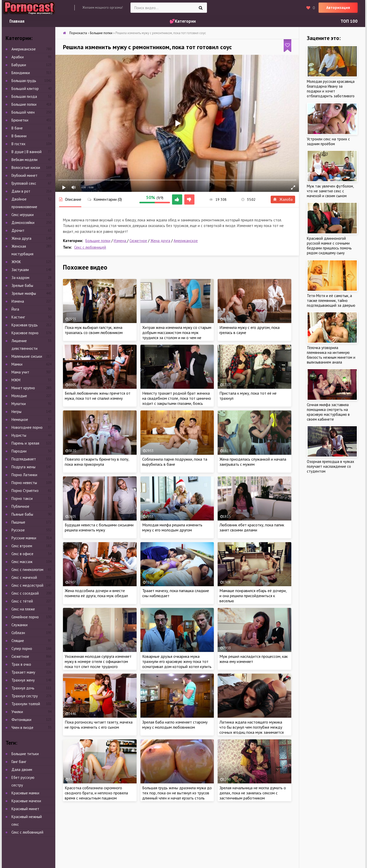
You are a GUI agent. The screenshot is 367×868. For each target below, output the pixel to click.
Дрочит (18, 230)
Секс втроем (22, 546)
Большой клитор (25, 89)
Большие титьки (25, 754)
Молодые (19, 396)
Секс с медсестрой (27, 585)
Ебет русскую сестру (23, 781)
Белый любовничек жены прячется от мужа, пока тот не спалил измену (98, 396)
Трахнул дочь (23, 688)
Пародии (19, 451)
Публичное (20, 506)
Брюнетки (20, 120)
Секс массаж (22, 562)
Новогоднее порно (27, 427)
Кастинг (18, 317)
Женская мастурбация (22, 250)
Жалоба (283, 199)
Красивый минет (25, 809)
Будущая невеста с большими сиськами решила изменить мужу (99, 527)
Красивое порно (25, 333)
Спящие (18, 641)
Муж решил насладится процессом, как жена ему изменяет (254, 659)
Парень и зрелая (25, 443)
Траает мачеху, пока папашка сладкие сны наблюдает (176, 593)
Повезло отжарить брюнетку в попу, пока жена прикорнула (97, 462)
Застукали (20, 270)
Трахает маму (23, 672)
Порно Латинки (24, 475)
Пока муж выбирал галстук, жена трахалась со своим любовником (94, 330)
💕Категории (183, 21)
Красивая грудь (25, 325)
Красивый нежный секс (27, 820)
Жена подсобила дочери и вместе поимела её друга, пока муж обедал (96, 593)
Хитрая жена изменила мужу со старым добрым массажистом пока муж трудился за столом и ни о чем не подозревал (177, 335)
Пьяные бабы (22, 514)
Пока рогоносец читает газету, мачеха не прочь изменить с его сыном (99, 725)
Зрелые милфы (24, 293)
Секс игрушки (23, 215)
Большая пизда (24, 96)
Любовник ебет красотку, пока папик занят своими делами (252, 527)
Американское (186, 241)
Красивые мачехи (26, 801)
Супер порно (22, 649)
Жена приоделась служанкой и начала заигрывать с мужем (253, 462)
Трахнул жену (23, 680)
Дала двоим (22, 770)
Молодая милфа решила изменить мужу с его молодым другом (172, 527)
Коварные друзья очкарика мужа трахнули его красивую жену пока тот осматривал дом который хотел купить (177, 661)
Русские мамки (24, 538)
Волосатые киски (26, 168)
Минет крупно (23, 388)
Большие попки (98, 241)
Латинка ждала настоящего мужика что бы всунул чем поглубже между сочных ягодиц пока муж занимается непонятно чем (252, 730)
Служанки (19, 625)
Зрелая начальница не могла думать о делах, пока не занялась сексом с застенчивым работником (253, 793)
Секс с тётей (22, 601)
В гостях (18, 144)
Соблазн (18, 633)
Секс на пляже (23, 609)
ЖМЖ (16, 262)
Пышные (18, 522)
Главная (17, 21)
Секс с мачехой (24, 577)
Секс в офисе (22, 554)
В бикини (19, 136)
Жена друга (160, 241)
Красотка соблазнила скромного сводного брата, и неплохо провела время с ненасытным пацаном (96, 793)
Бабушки (19, 65)
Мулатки (19, 404)
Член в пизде (22, 727)
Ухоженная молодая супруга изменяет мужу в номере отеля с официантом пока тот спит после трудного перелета (98, 664)
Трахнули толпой (26, 704)
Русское (18, 530)
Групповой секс (24, 183)
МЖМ (16, 380)
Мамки (17, 364)
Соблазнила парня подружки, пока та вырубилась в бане (175, 462)
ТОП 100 (349, 21)
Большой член (23, 112)
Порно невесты (24, 483)
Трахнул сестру (25, 696)
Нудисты (19, 435)
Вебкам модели (24, 160)
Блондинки (21, 73)
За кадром (20, 278)
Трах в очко (21, 664)
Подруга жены (23, 467)
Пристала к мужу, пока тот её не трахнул (248, 396)
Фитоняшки (21, 720)
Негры (16, 412)
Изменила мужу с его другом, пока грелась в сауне (250, 330)
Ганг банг (19, 762)
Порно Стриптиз (25, 491)
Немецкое (20, 419)
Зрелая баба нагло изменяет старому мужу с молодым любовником (175, 725)
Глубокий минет (24, 175)
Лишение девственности (24, 345)
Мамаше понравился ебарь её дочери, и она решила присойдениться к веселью (253, 596)
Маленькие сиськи (27, 356)
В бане (17, 128)
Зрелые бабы (22, 285)
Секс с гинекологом (27, 570)
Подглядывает (24, 459)
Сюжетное (138, 241)
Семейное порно (25, 617)
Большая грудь (24, 81)
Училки (17, 712)
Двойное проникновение (24, 203)
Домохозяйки (23, 223)
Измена (120, 241)
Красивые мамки (25, 793)
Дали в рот (21, 191)
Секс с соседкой (25, 593)
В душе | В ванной (27, 152)
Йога (15, 309)
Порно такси (22, 498)
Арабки (18, 57)
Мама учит (20, 372)
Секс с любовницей (90, 247)
